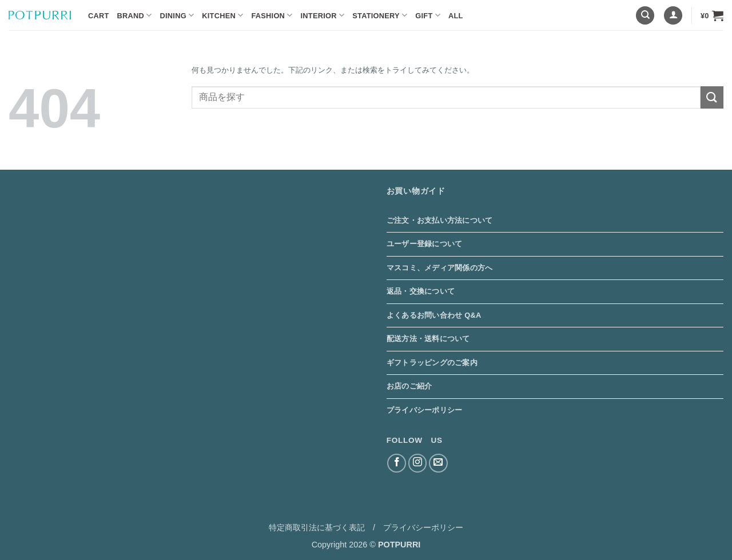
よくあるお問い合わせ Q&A (434, 315)
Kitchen (222, 15)
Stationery (380, 15)
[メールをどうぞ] (438, 463)
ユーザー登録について (425, 244)
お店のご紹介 (409, 386)
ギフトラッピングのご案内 (432, 363)
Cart (99, 16)
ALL (456, 16)
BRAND (135, 15)
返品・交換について (421, 291)
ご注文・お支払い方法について (440, 220)
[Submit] (712, 97)
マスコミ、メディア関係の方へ (440, 268)
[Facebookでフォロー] (397, 463)
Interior (323, 15)
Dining (177, 15)
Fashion (272, 15)
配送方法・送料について (428, 339)
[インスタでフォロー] (418, 463)
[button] (673, 16)
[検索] (645, 16)
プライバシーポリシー (425, 410)
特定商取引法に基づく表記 (317, 527)
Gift (428, 15)
